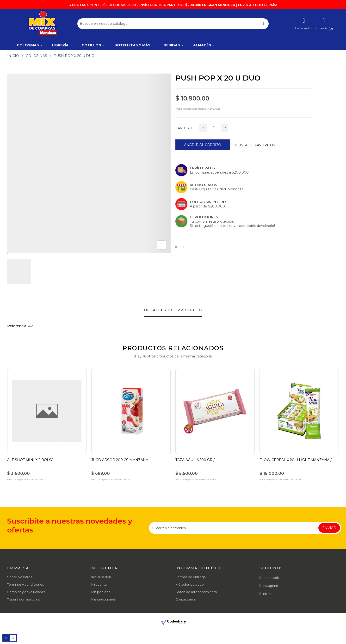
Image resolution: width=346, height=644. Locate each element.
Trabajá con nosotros (23, 599)
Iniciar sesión (101, 577)
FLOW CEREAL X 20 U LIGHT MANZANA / (296, 460)
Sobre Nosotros (20, 577)
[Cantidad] (214, 128)
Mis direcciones (103, 599)
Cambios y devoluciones (26, 592)
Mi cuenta (99, 584)
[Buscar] (173, 24)
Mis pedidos (101, 592)
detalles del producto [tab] (173, 310)
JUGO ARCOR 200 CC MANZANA (120, 460)
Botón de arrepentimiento (196, 592)
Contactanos (185, 599)
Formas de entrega (191, 577)
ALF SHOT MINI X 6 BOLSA (30, 460)
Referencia (17, 326)
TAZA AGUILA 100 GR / (195, 460)
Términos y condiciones (25, 584)
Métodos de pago (190, 584)
